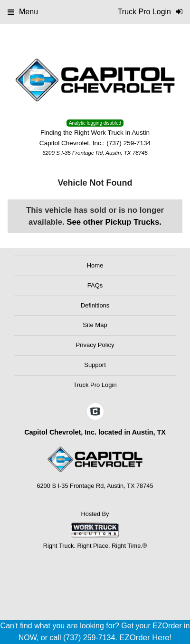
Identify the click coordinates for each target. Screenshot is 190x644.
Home (95, 265)
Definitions (95, 305)
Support (95, 365)
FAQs (95, 285)
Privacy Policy (95, 345)
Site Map (95, 325)
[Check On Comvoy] (95, 412)
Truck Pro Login (95, 385)
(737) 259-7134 (128, 143)
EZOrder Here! (145, 638)
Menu (23, 12)
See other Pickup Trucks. (114, 222)
